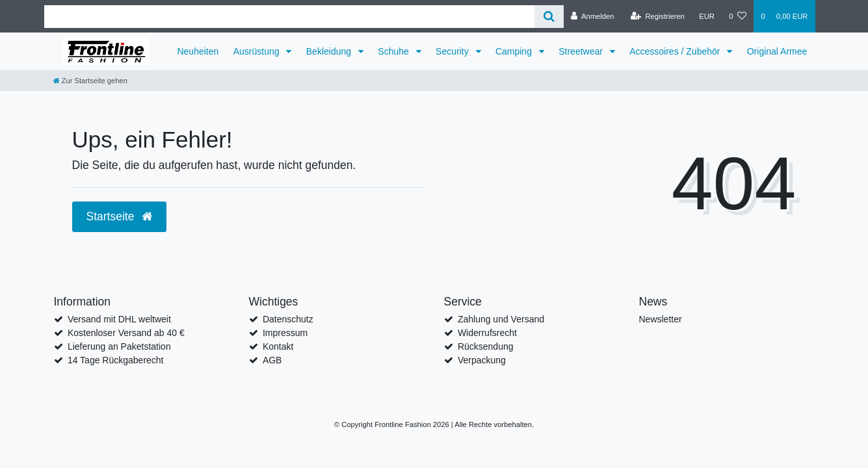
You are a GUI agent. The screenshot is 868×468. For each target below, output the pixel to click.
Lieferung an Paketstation (119, 346)
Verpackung (482, 360)
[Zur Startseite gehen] (90, 81)
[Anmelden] (593, 16)
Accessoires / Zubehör (676, 51)
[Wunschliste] (738, 16)
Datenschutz (288, 319)
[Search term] (289, 17)
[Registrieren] (658, 16)
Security (453, 51)
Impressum (285, 333)
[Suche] (549, 17)
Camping (515, 51)
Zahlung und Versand (501, 319)
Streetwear (582, 51)
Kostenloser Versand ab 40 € (126, 333)
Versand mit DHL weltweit (119, 319)
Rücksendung (486, 346)
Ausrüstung (258, 51)
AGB (272, 360)
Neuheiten (198, 51)
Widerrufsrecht (487, 333)
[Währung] (707, 16)
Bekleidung (330, 51)
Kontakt (278, 346)
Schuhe (394, 51)
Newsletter (661, 319)
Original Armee (777, 51)
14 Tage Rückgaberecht (116, 360)
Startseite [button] (120, 216)
